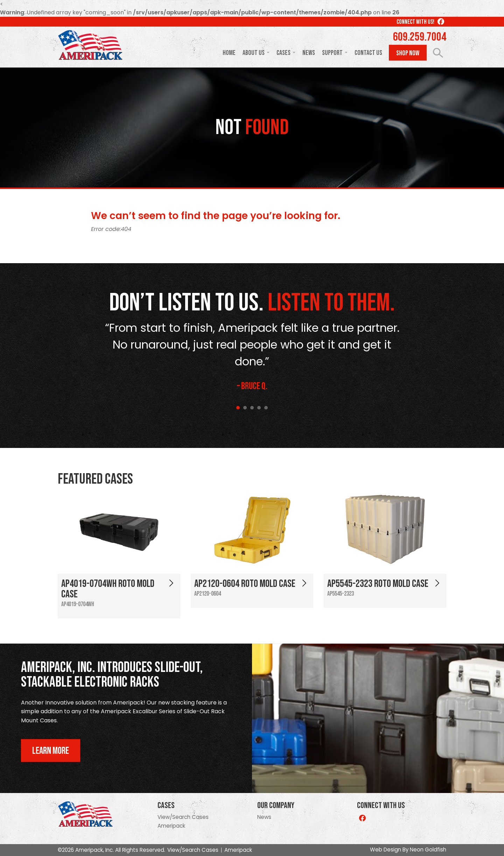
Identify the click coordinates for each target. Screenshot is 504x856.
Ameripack (171, 826)
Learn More (51, 751)
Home (229, 53)
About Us (254, 53)
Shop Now (408, 53)
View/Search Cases (183, 817)
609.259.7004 (420, 37)
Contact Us (368, 53)
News (309, 53)
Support (332, 53)
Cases (283, 53)
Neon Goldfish (428, 850)
